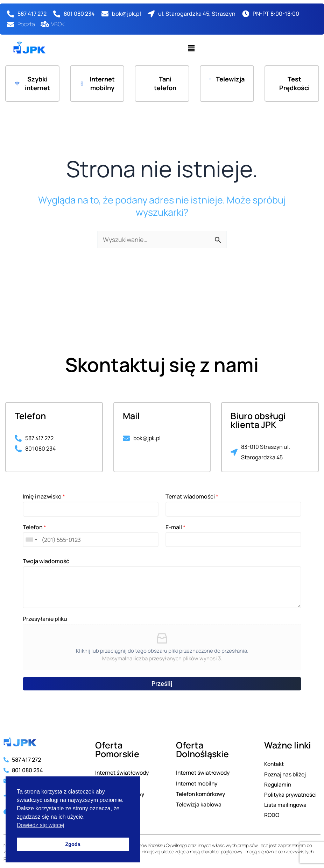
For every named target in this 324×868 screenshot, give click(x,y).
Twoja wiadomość (46, 560)
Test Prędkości (295, 83)
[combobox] (31, 539)
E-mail (175, 526)
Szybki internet (37, 83)
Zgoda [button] (73, 844)
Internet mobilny (102, 83)
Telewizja (230, 79)
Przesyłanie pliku (45, 618)
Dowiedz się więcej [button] (40, 825)
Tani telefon (165, 83)
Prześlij (162, 683)
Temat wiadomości (192, 496)
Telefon (34, 526)
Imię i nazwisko (44, 496)
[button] (191, 48)
